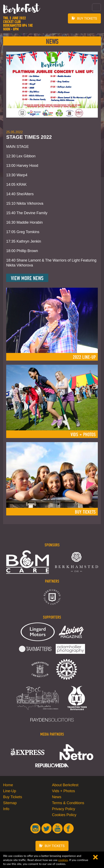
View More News (27, 278)
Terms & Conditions (68, 803)
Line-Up (10, 791)
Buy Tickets (13, 797)
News (57, 797)
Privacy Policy (64, 809)
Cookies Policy (64, 815)
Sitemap (10, 803)
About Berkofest (65, 785)
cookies (63, 860)
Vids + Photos (63, 791)
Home (8, 785)
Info (6, 809)
